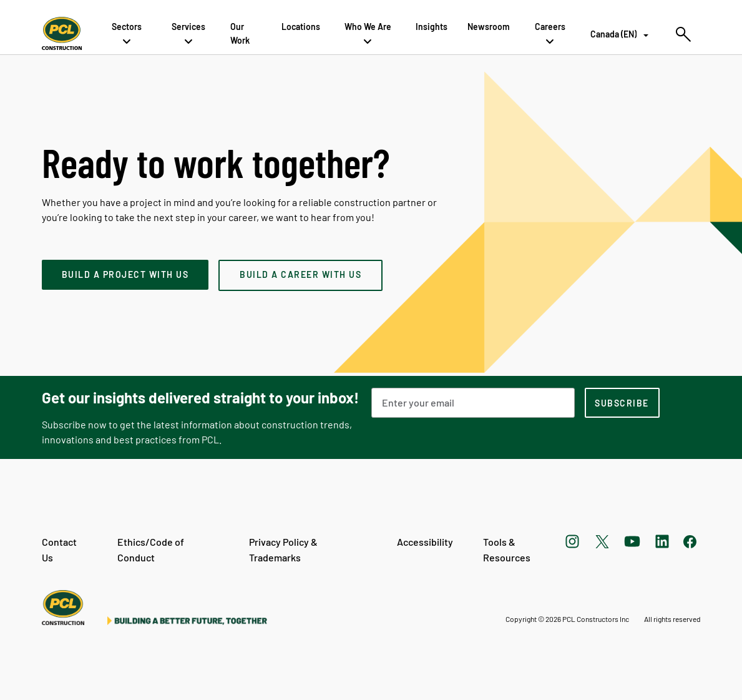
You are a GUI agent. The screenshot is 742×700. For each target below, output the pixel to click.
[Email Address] (473, 403)
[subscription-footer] (622, 403)
